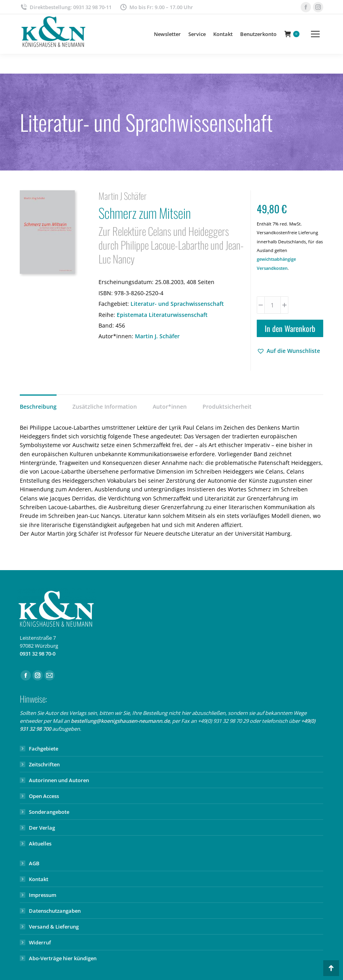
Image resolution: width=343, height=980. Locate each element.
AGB (34, 863)
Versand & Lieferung (54, 927)
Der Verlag (42, 828)
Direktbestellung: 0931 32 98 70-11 (66, 7)
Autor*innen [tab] (170, 407)
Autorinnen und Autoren (59, 780)
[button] (288, 351)
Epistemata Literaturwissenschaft (162, 315)
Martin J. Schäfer (157, 336)
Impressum (43, 895)
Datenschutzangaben (55, 911)
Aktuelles (40, 844)
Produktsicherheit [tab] (227, 407)
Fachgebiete (44, 749)
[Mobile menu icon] (315, 34)
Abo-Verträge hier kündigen (63, 958)
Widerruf (40, 942)
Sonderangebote (49, 812)
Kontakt (39, 879)
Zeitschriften (44, 764)
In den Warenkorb (290, 328)
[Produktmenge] (273, 305)
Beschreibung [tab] (38, 407)
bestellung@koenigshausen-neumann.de (120, 721)
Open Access (44, 796)
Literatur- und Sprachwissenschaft (177, 304)
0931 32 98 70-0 (38, 654)
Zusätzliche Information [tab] (105, 407)
